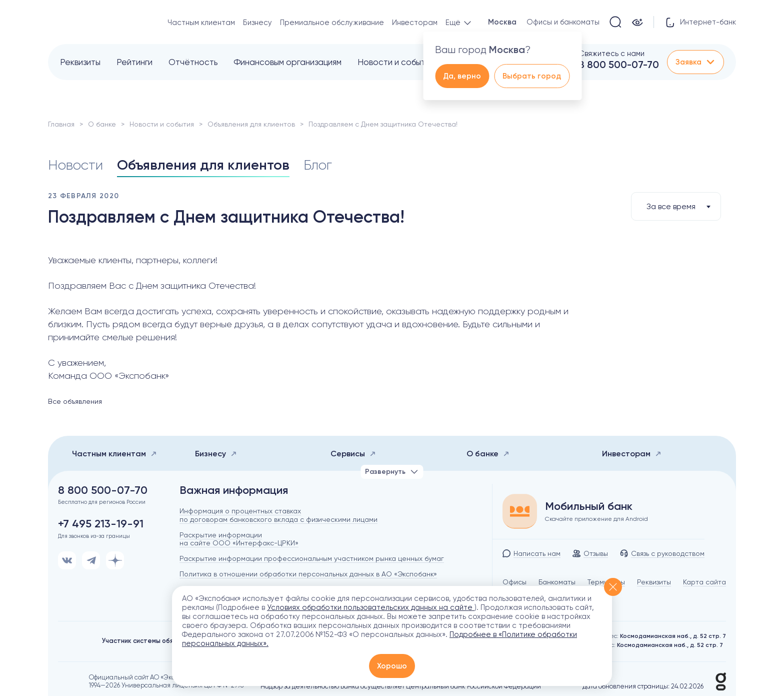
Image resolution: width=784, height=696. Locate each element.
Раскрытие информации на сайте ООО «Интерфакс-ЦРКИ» (239, 539)
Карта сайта (704, 582)
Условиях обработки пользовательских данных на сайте (371, 607)
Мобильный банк (589, 506)
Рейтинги (134, 62)
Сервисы (353, 454)
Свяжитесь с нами (611, 54)
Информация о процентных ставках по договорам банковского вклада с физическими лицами (278, 515)
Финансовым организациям (287, 62)
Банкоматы (557, 582)
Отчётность (193, 62)
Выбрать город (532, 76)
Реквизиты (80, 62)
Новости (75, 165)
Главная (61, 124)
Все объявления (75, 401)
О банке (102, 124)
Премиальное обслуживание (332, 23)
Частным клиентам (201, 23)
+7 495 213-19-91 (101, 524)
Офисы (514, 582)
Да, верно (462, 76)
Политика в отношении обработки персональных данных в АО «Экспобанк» (308, 574)
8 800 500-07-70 (619, 65)
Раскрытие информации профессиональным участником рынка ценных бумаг (312, 558)
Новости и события (396, 62)
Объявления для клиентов (251, 124)
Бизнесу (257, 23)
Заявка (695, 62)
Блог (318, 165)
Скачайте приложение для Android (596, 519)
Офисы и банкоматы (563, 22)
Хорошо (392, 666)
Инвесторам (415, 23)
